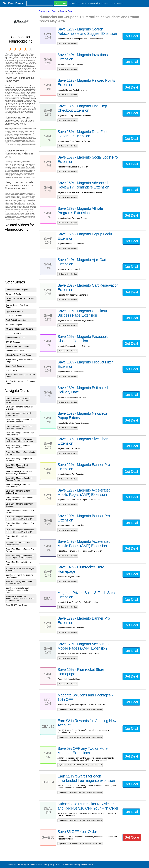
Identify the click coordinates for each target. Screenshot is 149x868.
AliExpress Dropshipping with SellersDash (78, 865)
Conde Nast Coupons (15, 366)
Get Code (132, 837)
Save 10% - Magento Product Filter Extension (18, 485)
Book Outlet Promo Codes (17, 320)
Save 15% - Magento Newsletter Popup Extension (19, 498)
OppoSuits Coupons (14, 311)
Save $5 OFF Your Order (16, 605)
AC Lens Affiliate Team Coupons (19, 329)
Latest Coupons (117, 3)
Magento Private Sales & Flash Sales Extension (19, 544)
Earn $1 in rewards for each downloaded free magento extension (18, 590)
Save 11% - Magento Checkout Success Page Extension (19, 472)
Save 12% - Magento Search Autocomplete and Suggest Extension (18, 400)
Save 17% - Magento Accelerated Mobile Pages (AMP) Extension (20, 557)
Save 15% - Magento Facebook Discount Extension (19, 479)
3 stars (21, 49)
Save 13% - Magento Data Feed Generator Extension (19, 427)
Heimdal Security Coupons (17, 290)
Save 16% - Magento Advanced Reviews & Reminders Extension (20, 440)
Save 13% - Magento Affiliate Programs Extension (18, 447)
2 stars (16, 49)
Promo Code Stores (78, 3)
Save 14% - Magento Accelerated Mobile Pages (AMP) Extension (20, 531)
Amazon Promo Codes (15, 338)
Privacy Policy (49, 865)
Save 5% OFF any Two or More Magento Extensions (19, 583)
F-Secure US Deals (14, 333)
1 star (10, 49)
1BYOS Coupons (13, 342)
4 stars (26, 49)
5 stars (31, 49)
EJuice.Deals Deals (14, 316)
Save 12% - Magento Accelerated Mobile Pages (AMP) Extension (20, 518)
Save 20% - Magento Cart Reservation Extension (17, 466)
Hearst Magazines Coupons (18, 346)
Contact (39, 865)
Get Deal (131, 36)
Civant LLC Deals (13, 294)
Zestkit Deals (11, 370)
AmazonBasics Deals (15, 351)
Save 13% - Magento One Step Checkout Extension (19, 421)
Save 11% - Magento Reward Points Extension (18, 414)
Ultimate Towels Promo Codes (19, 355)
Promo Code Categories (98, 3)
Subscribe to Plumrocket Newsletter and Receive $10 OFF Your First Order (20, 599)
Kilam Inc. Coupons (14, 325)
